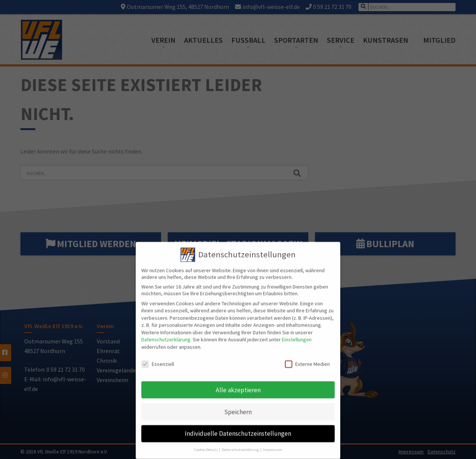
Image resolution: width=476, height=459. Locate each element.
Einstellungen (297, 334)
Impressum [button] (273, 444)
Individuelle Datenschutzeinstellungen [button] (238, 428)
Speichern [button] (238, 406)
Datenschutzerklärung (166, 334)
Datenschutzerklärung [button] (241, 444)
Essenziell (158, 359)
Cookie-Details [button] (206, 444)
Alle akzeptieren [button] (238, 384)
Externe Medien (307, 359)
